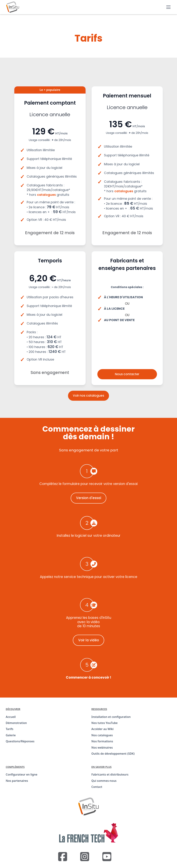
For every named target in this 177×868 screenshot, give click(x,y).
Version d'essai (89, 498)
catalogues (46, 195)
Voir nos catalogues (88, 396)
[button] (168, 7)
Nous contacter (127, 374)
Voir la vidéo (89, 640)
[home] (13, 7)
